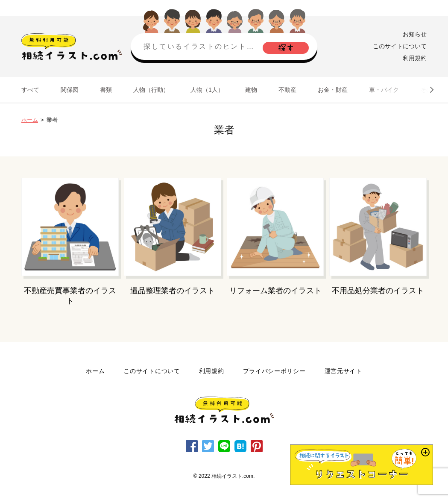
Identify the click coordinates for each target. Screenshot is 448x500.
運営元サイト (343, 371)
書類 (106, 90)
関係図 (70, 90)
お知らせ (415, 34)
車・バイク (384, 90)
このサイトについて (400, 46)
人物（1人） (207, 90)
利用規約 (415, 58)
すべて (30, 90)
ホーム (30, 120)
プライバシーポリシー (274, 371)
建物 (251, 90)
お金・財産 (333, 90)
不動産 (287, 90)
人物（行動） (151, 90)
